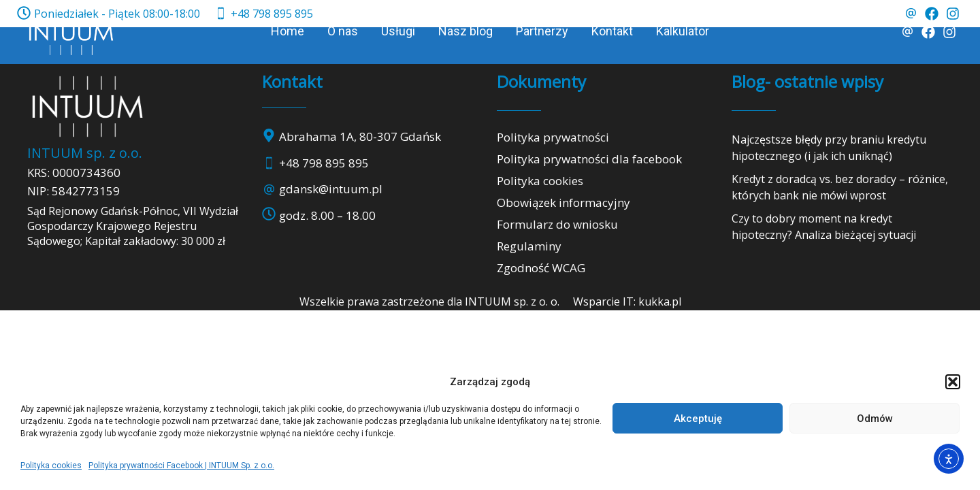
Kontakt (612, 31)
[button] (953, 382)
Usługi (398, 31)
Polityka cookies (51, 465)
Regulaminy (529, 246)
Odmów (875, 419)
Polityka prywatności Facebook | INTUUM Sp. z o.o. (181, 465)
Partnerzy (542, 31)
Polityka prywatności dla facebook (589, 159)
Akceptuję (698, 419)
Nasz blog (465, 31)
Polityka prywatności (553, 137)
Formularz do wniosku (557, 224)
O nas (343, 31)
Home (288, 31)
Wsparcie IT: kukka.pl (627, 301)
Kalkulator (683, 31)
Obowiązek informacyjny (563, 202)
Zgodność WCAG (541, 268)
